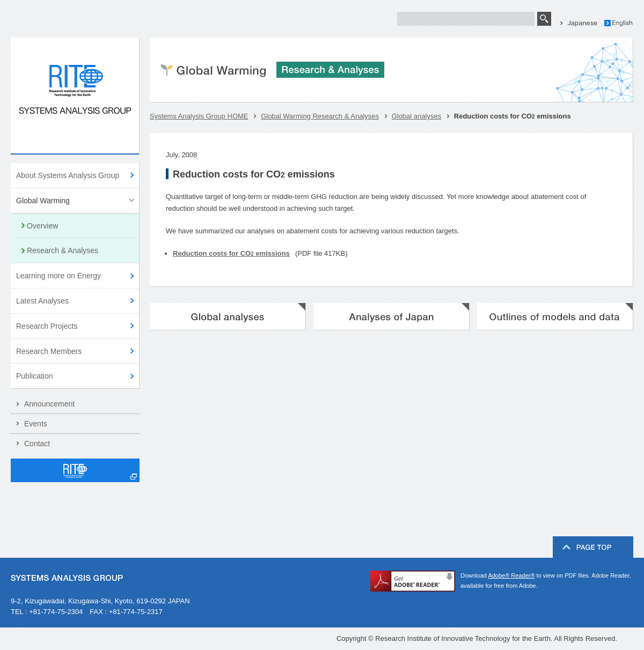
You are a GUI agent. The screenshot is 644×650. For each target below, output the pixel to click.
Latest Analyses (42, 301)
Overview (42, 226)
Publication (35, 376)
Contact (37, 444)
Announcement (49, 404)
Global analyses (417, 116)
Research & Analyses (63, 250)
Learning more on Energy (58, 276)
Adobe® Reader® (511, 575)
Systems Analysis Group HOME (199, 116)
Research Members (49, 351)
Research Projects (47, 326)
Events (36, 424)
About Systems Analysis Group (68, 175)
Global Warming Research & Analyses (320, 116)
